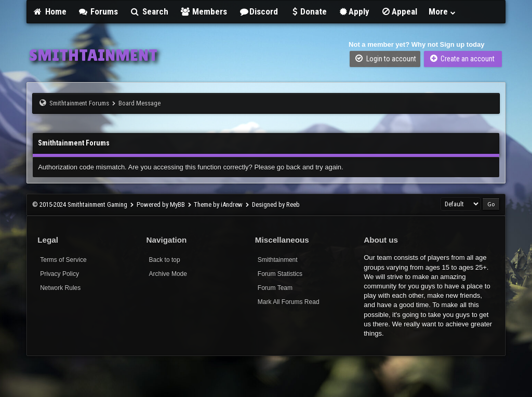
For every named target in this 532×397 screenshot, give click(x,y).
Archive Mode (168, 274)
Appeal (399, 11)
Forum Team (275, 288)
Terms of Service (63, 260)
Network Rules (60, 288)
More (443, 11)
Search (149, 11)
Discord (258, 11)
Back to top (165, 260)
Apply (354, 11)
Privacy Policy (59, 274)
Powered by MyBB (161, 204)
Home (49, 11)
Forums (98, 11)
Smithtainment (278, 260)
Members (204, 11)
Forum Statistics (280, 274)
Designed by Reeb (276, 204)
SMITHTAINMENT (93, 55)
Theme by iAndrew (218, 204)
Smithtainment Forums (79, 103)
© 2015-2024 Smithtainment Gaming (80, 204)
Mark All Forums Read (289, 302)
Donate (308, 11)
